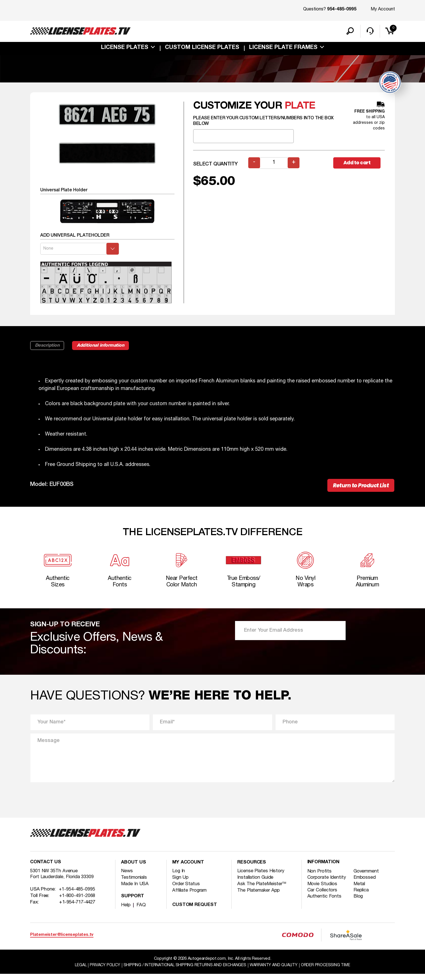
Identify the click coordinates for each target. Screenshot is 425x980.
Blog (359, 903)
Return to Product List (357, 487)
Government (368, 877)
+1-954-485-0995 (77, 896)
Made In (135, 890)
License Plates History (262, 877)
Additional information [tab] (105, 347)
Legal (73, 971)
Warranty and (277, 971)
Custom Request (196, 911)
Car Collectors (323, 897)
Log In (179, 877)
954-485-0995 (342, 10)
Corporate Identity (328, 884)
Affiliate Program (191, 896)
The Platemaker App (260, 896)
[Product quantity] (274, 164)
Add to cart (359, 164)
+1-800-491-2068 (77, 903)
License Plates (125, 49)
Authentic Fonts (325, 903)
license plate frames (283, 49)
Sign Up (181, 883)
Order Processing (332, 971)
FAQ (141, 911)
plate (300, 107)
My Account (383, 9)
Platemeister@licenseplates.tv (62, 940)
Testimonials (135, 883)
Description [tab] (48, 347)
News (127, 877)
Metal (361, 890)
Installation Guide (257, 883)
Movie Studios (323, 890)
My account (189, 868)
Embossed (366, 884)
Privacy (99, 971)
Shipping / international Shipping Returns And (184, 971)
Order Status (187, 890)
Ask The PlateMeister (263, 890)
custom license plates (202, 49)
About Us (134, 868)
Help (126, 911)
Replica (362, 897)
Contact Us (46, 868)
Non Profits (320, 877)
